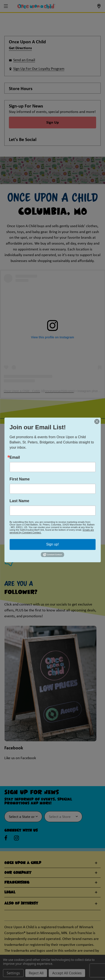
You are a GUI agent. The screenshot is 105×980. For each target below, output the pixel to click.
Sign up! (52, 544)
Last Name (19, 501)
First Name (20, 479)
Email (15, 457)
